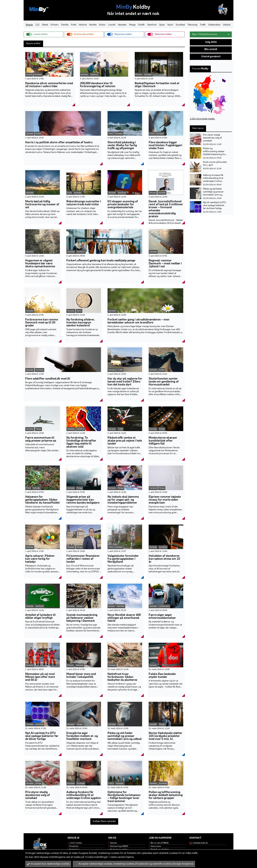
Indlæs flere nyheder (104, 821)
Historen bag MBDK (119, 846)
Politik (141, 25)
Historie (83, 25)
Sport (170, 25)
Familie (65, 25)
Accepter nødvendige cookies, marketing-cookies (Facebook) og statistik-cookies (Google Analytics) (134, 864)
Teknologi (192, 25)
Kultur (102, 25)
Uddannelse (214, 25)
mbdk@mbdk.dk (200, 843)
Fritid (74, 25)
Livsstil (112, 25)
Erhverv (55, 25)
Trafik (203, 25)
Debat (45, 25)
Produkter (74, 846)
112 (37, 25)
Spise (162, 25)
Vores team (156, 846)
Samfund (152, 25)
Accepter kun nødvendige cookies (48, 864)
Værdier (114, 843)
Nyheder (122, 25)
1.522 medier (76, 843)
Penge (132, 25)
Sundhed (180, 25)
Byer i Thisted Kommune (211, 34)
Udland (227, 25)
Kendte (93, 25)
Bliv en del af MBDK (160, 843)
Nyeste (29, 25)
